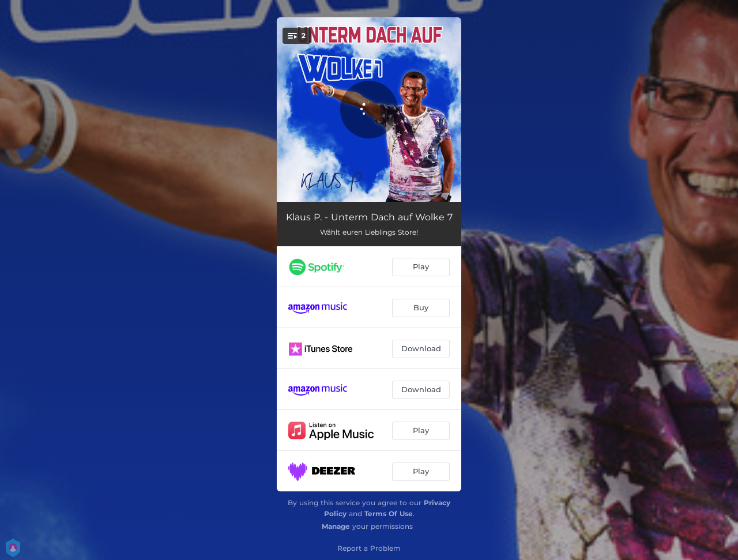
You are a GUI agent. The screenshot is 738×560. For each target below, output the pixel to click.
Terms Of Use (389, 514)
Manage (336, 526)
